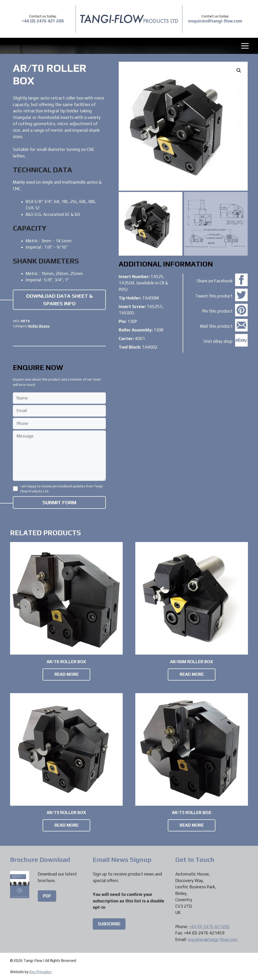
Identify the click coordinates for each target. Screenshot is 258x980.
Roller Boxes (39, 326)
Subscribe (109, 924)
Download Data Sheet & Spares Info (59, 300)
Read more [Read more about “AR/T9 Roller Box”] (67, 825)
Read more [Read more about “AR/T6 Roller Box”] (67, 674)
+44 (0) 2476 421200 (209, 927)
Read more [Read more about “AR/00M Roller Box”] (192, 674)
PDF (47, 896)
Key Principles (40, 972)
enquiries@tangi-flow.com (215, 21)
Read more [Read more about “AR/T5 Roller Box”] (192, 825)
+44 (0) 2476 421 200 (43, 21)
